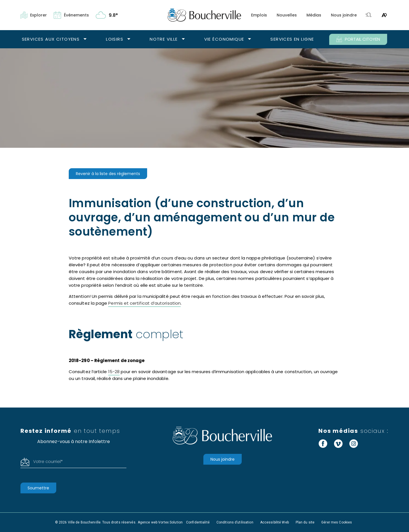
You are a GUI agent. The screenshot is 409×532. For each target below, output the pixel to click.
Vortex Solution (170, 522)
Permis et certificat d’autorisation (144, 303)
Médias (314, 15)
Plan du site (305, 522)
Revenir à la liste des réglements (108, 174)
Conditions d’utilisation (235, 522)
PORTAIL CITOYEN (358, 39)
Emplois (259, 15)
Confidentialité (198, 522)
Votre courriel (48, 462)
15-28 (114, 372)
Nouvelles (287, 15)
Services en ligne (292, 39)
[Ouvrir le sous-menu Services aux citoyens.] (85, 39)
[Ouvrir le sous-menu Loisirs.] (129, 39)
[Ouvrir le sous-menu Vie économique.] (250, 39)
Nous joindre (344, 15)
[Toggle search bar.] (368, 15)
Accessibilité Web (275, 522)
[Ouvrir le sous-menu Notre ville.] (183, 39)
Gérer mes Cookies (337, 522)
